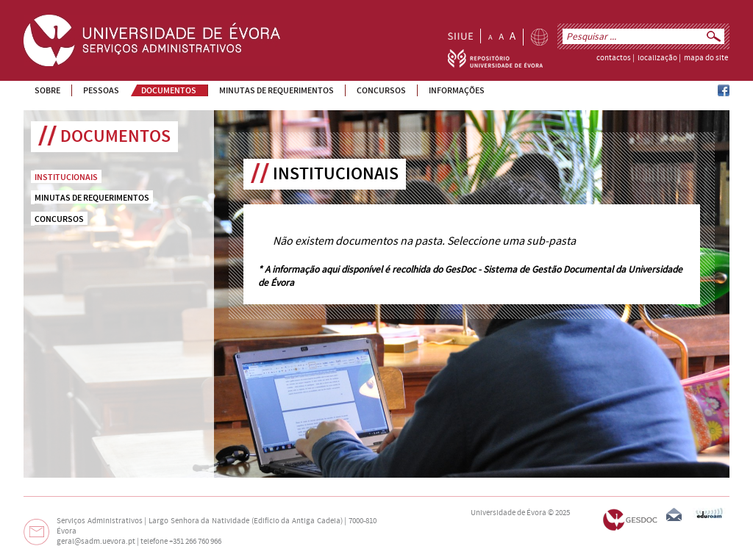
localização (657, 58)
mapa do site (706, 58)
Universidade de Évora (508, 513)
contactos (614, 58)
